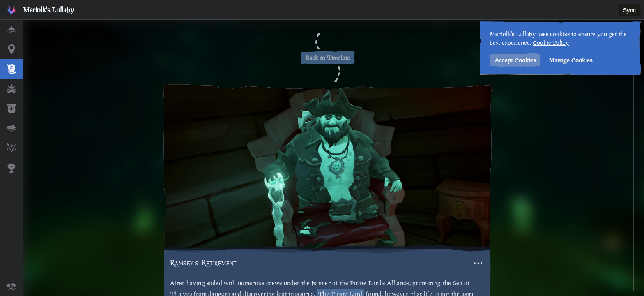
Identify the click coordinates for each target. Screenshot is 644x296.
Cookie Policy (550, 43)
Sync (629, 10)
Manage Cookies (570, 60)
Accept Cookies (514, 60)
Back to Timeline (328, 58)
